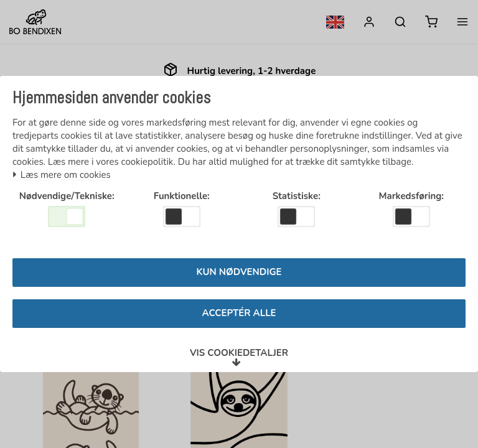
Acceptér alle (239, 317)
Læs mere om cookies (62, 172)
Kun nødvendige (239, 276)
